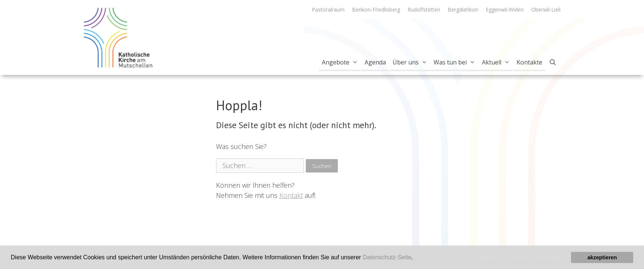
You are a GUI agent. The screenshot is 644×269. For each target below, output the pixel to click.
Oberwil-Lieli (546, 10)
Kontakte (529, 62)
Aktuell (497, 62)
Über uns (411, 62)
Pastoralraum (328, 10)
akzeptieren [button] (602, 257)
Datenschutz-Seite (387, 257)
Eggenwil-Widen (505, 10)
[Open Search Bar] (553, 62)
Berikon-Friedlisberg (376, 10)
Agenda (375, 62)
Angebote (341, 62)
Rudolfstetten (424, 10)
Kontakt (291, 195)
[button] (416, 258)
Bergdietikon (463, 10)
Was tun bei (456, 62)
